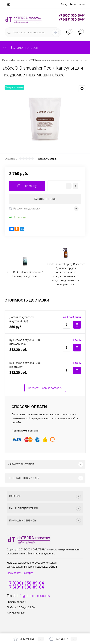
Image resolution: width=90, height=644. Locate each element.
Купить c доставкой (77, 325)
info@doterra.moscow (33, 596)
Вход (63, 4)
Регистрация (77, 4)
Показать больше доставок (45, 388)
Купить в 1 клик (45, 199)
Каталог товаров (20, 48)
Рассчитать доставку (25, 209)
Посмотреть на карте (20, 573)
